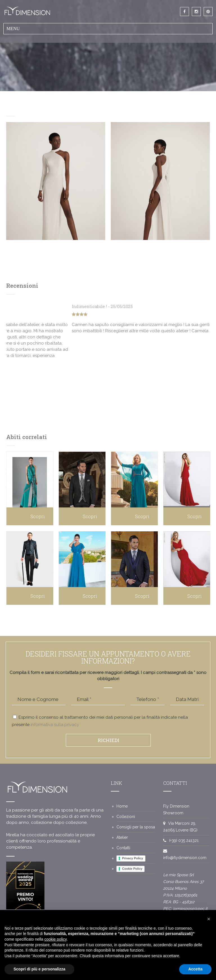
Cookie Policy (132, 869)
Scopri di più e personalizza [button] (39, 969)
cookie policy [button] (56, 939)
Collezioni (126, 817)
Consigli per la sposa (136, 827)
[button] (209, 919)
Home (122, 806)
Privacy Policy (133, 858)
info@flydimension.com (185, 858)
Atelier (122, 837)
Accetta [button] (195, 969)
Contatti (123, 848)
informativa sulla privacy (55, 725)
